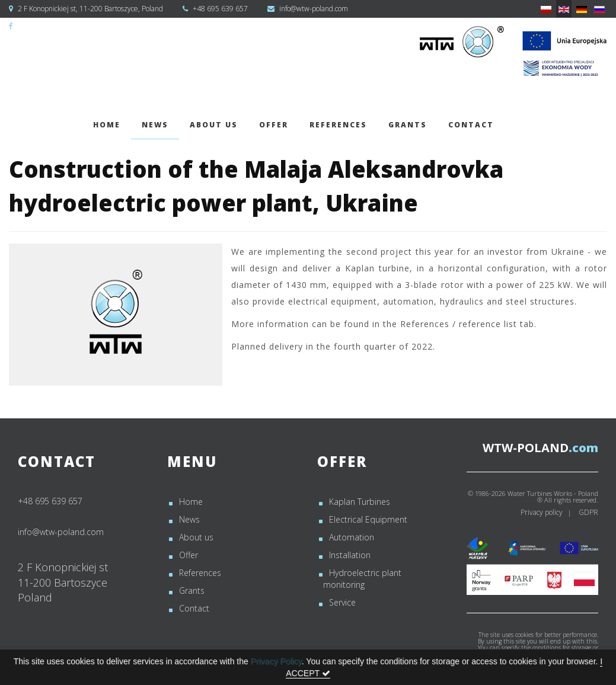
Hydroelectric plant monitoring (362, 579)
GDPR (588, 512)
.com (540, 448)
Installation (350, 555)
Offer (274, 125)
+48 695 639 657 (220, 9)
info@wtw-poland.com (314, 9)
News (155, 125)
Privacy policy (542, 512)
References (338, 125)
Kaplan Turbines (360, 502)
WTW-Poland (36, 26)
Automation (352, 537)
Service (342, 602)
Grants (408, 125)
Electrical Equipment (368, 519)
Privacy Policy (276, 661)
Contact (471, 125)
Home (107, 125)
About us (214, 125)
